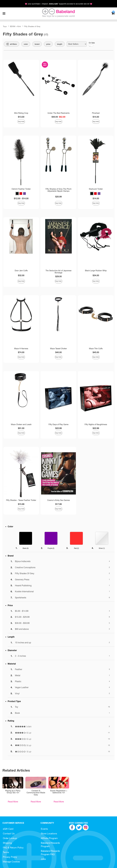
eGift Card (8, 829)
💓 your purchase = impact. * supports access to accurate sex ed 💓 (59, 4)
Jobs (43, 859)
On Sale (92, 44)
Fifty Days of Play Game (58, 424)
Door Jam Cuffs (21, 271)
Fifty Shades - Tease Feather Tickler (21, 500)
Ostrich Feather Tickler (21, 189)
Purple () (51, 548)
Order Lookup (10, 838)
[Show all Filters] (12, 44)
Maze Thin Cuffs (96, 349)
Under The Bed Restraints (58, 113)
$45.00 (96, 352)
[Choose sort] (77, 44)
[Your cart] (113, 13)
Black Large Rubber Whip (96, 271)
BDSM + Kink (15, 26)
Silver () (102, 548)
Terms (6, 852)
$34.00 (96, 275)
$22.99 (58, 428)
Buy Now (21, 121)
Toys (5, 26)
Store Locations (49, 833)
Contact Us (9, 833)
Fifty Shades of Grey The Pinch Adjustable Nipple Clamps (58, 190)
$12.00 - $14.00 (21, 198)
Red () (76, 548)
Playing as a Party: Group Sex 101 (13, 792)
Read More (13, 802)
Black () (26, 548)
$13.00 (21, 117)
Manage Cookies (11, 862)
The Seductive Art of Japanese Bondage (58, 272)
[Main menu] (4, 13)
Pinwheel (96, 113)
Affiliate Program (49, 838)
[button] (17, 194)
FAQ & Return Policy (13, 848)
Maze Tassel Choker (58, 349)
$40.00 (58, 352)
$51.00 (21, 428)
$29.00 (58, 276)
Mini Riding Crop (21, 113)
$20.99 (58, 197)
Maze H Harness (21, 349)
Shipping (7, 843)
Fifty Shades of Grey (32, 26)
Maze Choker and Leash (21, 424)
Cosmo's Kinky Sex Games (58, 500)
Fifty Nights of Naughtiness (96, 424)
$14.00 (96, 117)
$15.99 (21, 504)
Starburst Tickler (96, 189)
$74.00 (21, 352)
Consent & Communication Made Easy (36, 793)
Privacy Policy (10, 857)
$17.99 (58, 504)
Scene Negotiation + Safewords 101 (59, 792)
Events (44, 829)
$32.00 (21, 275)
